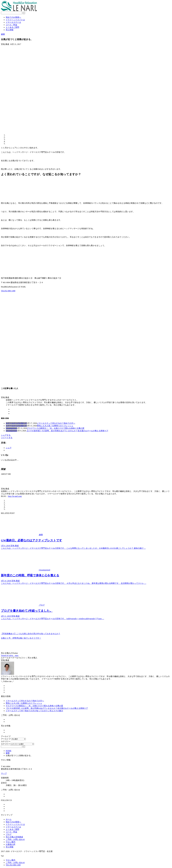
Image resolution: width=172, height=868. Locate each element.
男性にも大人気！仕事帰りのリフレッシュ (55, 426)
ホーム (9, 819)
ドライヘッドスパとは (15, 20)
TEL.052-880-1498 (13, 865)
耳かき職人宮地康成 (14, 837)
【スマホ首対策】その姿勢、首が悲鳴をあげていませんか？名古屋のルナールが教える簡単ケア (67, 431)
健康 (3, 34)
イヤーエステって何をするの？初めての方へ (56, 423)
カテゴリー (6, 744)
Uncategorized (11, 428)
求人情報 (10, 30)
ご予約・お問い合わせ (15, 839)
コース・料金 (11, 25)
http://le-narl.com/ (15, 496)
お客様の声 (11, 844)
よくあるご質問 (12, 27)
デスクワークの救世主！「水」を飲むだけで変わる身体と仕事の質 (56, 428)
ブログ (9, 834)
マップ (4, 773)
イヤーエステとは (13, 22)
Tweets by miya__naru (10, 655)
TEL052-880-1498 (8, 291)
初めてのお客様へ (13, 17)
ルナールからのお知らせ (16, 423)
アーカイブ (6, 739)
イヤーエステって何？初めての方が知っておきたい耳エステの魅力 (34, 711)
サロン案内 (11, 842)
